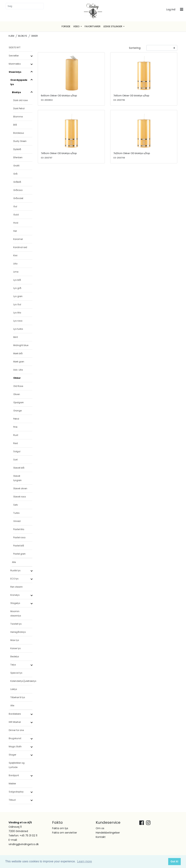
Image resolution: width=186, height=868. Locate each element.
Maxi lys (15, 640)
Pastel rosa (19, 537)
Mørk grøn (19, 362)
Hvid (16, 223)
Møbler (12, 784)
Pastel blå (19, 546)
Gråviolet (18, 198)
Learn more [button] (84, 861)
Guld (16, 215)
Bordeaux (19, 133)
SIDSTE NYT (15, 47)
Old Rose (18, 386)
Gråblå (17, 182)
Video (77, 26)
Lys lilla (17, 313)
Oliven (17, 394)
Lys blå (17, 280)
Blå (15, 125)
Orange (17, 411)
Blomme (18, 117)
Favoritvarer (93, 26)
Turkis (16, 513)
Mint (16, 337)
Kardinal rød (20, 247)
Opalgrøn (19, 402)
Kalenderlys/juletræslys (21, 681)
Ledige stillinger (113, 26)
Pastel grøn (19, 554)
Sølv (16, 505)
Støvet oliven (20, 488)
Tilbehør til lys (18, 697)
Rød (16, 443)
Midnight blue (21, 345)
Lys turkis (18, 329)
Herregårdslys (18, 632)
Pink (15, 427)
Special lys (16, 673)
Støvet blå (19, 468)
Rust (16, 435)
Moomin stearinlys (16, 613)
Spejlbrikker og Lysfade (17, 765)
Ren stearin (17, 587)
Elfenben (18, 157)
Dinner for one (16, 730)
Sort (15, 460)
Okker (17, 378)
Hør (15, 231)
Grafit (16, 166)
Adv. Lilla (18, 370)
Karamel (18, 239)
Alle (14, 562)
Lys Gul (17, 304)
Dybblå (17, 149)
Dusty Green (20, 141)
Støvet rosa (20, 497)
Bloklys (23, 36)
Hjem (11, 36)
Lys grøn (18, 296)
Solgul (17, 451)
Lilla (15, 264)
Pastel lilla (19, 529)
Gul (15, 206)
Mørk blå (18, 353)
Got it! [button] (174, 861)
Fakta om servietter (65, 833)
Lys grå (17, 288)
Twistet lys (16, 624)
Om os (100, 828)
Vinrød (17, 521)
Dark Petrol (19, 108)
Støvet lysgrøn (17, 478)
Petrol (16, 419)
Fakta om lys (60, 828)
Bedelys (15, 656)
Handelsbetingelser (108, 833)
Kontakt (101, 837)
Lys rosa (18, 321)
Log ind (171, 9)
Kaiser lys (16, 648)
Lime (16, 272)
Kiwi (15, 255)
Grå (15, 174)
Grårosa (18, 190)
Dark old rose (20, 100)
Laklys (14, 689)
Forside (66, 26)
